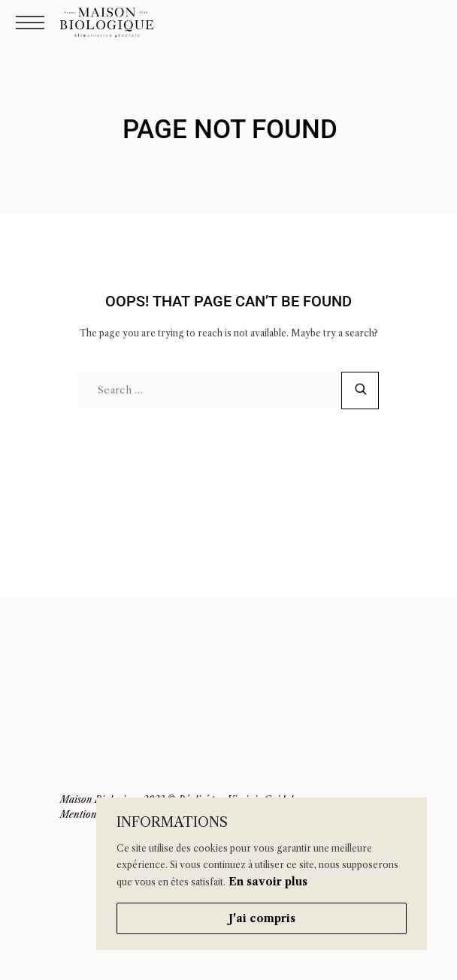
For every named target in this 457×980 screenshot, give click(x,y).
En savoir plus (268, 882)
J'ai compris (262, 918)
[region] (262, 874)
